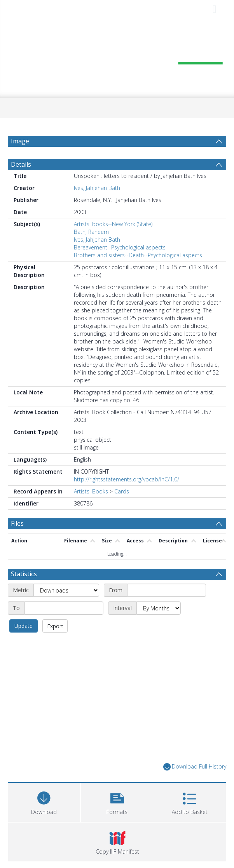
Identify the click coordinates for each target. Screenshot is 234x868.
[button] (117, 801)
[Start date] (167, 590)
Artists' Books (91, 491)
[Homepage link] (117, 57)
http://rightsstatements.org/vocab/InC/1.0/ (127, 479)
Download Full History (195, 767)
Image (20, 141)
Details (21, 164)
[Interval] (159, 608)
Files (17, 523)
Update (24, 626)
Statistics (24, 574)
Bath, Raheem (91, 232)
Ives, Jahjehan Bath (97, 188)
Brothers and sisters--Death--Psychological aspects (138, 255)
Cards (122, 491)
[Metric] (66, 590)
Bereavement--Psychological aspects (120, 247)
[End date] (64, 608)
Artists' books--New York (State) (113, 224)
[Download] (44, 801)
